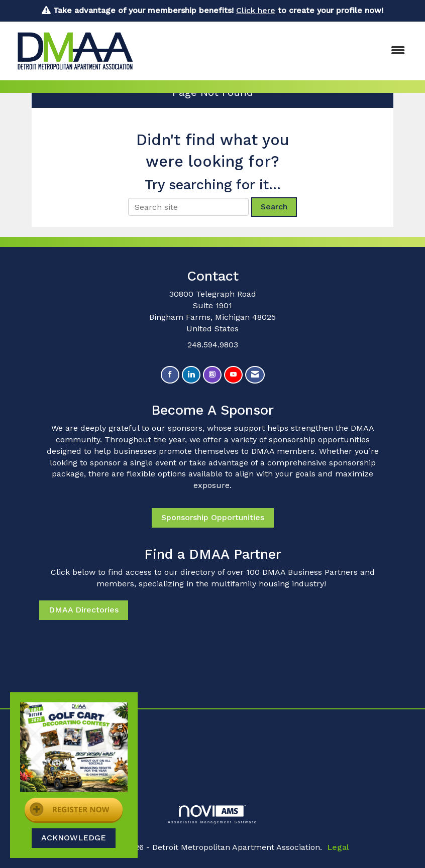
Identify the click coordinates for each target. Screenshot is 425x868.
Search (274, 207)
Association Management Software (212, 815)
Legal (338, 847)
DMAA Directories (84, 610)
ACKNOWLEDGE (74, 838)
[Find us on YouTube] (233, 375)
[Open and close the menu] (279, 51)
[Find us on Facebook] (170, 375)
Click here (256, 10)
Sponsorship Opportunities (213, 517)
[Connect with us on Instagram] (212, 375)
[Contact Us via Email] (255, 375)
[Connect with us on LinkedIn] (191, 375)
